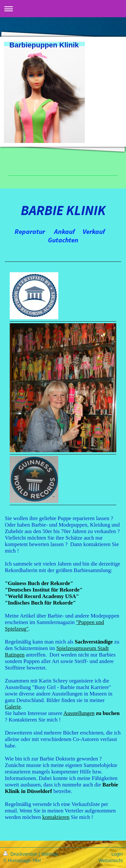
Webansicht (111, 861)
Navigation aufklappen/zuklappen (63, 9)
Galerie (13, 707)
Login (117, 854)
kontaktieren (56, 817)
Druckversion (21, 854)
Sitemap (50, 854)
